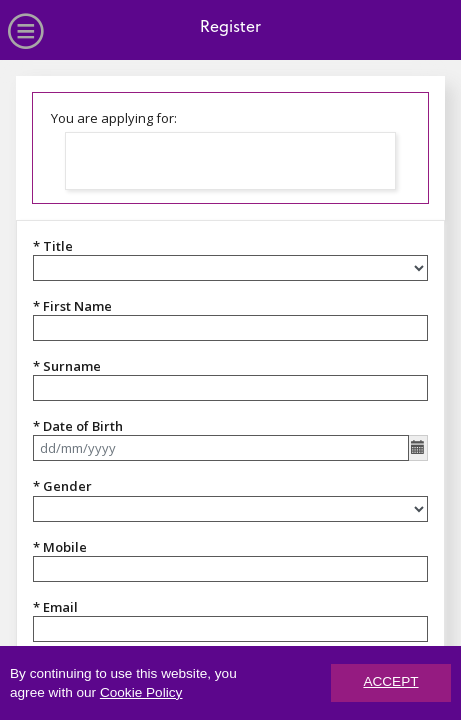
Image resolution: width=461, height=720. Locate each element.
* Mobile (60, 547)
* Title (53, 246)
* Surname (67, 366)
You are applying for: (114, 118)
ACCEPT (390, 683)
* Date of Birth (78, 426)
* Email (55, 607)
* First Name (72, 306)
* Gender (62, 486)
